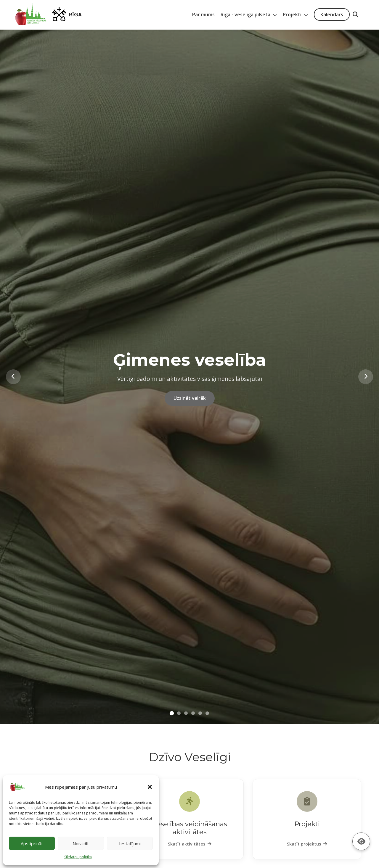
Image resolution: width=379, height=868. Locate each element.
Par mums (203, 15)
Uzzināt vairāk (190, 398)
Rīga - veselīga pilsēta (249, 15)
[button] (150, 787)
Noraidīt (81, 843)
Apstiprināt (32, 843)
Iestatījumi (130, 843)
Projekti (295, 15)
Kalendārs (332, 15)
